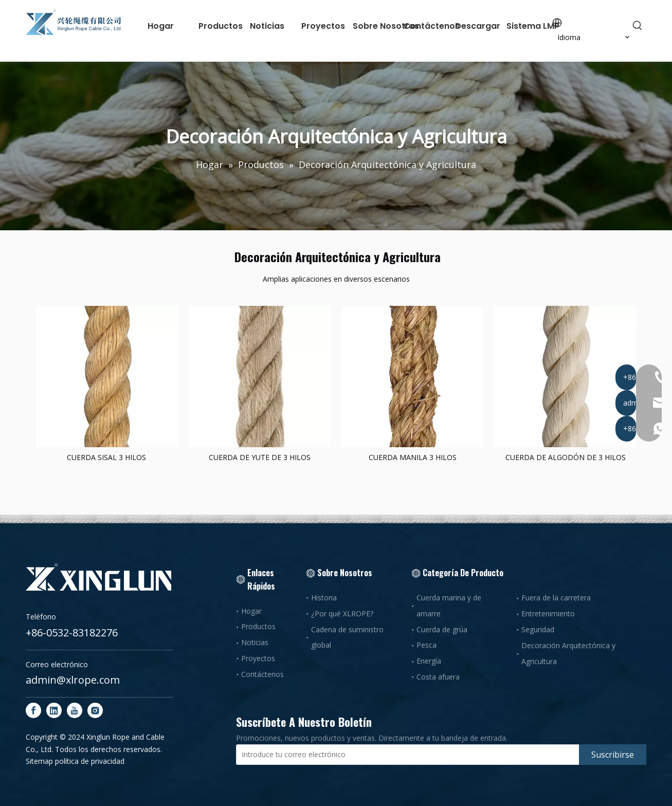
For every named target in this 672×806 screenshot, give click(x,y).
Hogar (251, 611)
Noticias (255, 642)
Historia (324, 598)
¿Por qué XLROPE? (342, 613)
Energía (429, 661)
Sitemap (39, 761)
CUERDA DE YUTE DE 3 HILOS (260, 457)
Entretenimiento (548, 613)
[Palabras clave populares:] (638, 26)
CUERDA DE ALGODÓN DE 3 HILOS (566, 457)
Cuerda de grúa (442, 629)
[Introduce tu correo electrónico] (405, 755)
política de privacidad (90, 761)
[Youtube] (75, 710)
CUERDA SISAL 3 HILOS (106, 457)
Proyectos (258, 658)
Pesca (426, 645)
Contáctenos (262, 674)
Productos (258, 626)
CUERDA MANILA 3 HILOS (413, 457)
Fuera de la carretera (556, 598)
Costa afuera (438, 677)
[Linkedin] (54, 710)
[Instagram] (95, 710)
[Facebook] (33, 710)
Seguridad (538, 629)
